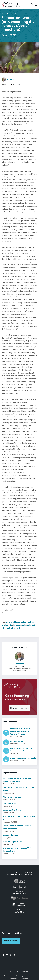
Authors (32, 976)
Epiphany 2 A (7, 625)
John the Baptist (11, 628)
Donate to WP (11, 941)
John (24, 625)
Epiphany (31, 622)
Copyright (20, 976)
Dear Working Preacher (16, 622)
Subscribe (8, 976)
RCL (21, 628)
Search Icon (32, 5)
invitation (17, 625)
